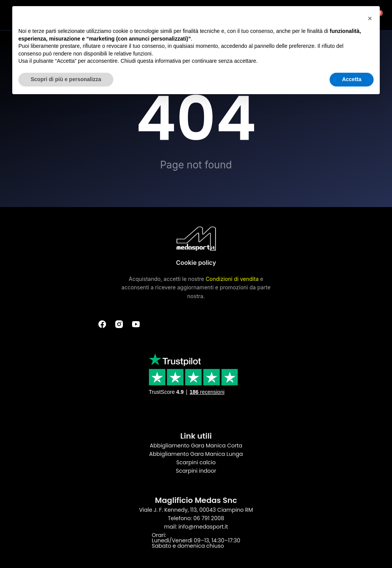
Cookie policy (196, 263)
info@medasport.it (203, 527)
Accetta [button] (352, 79)
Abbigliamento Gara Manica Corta (196, 446)
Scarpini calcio (196, 462)
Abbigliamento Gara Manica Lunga (196, 454)
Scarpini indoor (196, 471)
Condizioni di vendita (232, 279)
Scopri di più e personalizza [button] (66, 79)
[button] (370, 18)
